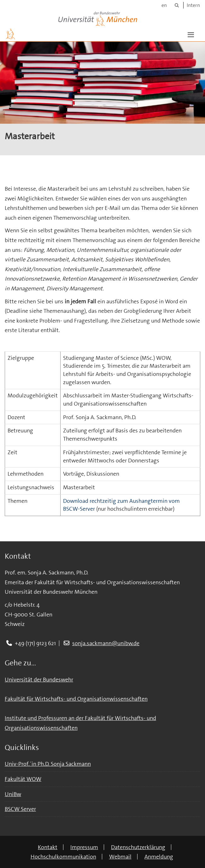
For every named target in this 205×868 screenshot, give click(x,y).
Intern (193, 5)
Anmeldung (159, 857)
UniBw (13, 794)
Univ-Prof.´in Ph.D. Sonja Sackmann (48, 764)
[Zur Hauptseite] (10, 34)
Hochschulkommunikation (63, 857)
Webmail (120, 857)
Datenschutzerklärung (138, 847)
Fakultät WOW (23, 779)
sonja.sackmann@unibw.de (106, 643)
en (164, 5)
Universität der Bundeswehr (39, 680)
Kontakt (48, 847)
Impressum (84, 847)
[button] (191, 34)
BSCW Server (20, 809)
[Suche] (177, 5)
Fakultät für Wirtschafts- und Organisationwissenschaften (76, 699)
